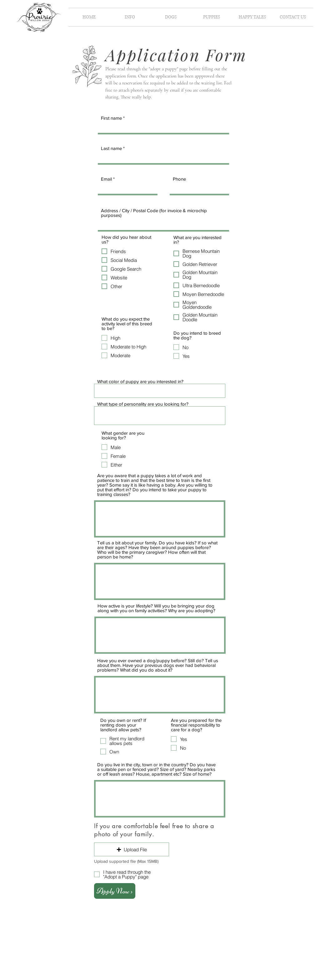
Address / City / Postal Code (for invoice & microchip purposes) (154, 213)
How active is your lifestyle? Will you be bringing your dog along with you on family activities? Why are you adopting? (156, 608)
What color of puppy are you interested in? (140, 381)
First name (111, 118)
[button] (130, 17)
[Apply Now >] (115, 891)
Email (107, 179)
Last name (111, 148)
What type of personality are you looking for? (143, 404)
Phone (179, 179)
